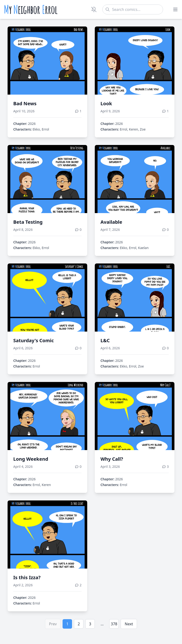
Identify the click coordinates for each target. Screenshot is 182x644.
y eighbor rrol (31, 9)
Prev (53, 624)
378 (114, 624)
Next (129, 624)
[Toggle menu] (175, 9)
